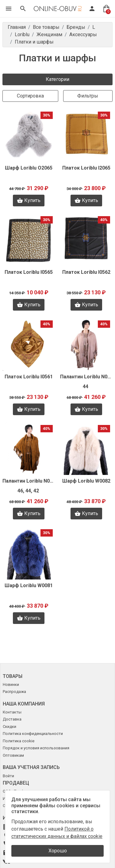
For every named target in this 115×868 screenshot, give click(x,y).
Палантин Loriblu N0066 (86, 377)
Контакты (12, 712)
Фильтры (88, 96)
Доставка (12, 719)
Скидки (10, 727)
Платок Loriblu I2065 (86, 168)
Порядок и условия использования (36, 748)
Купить (29, 201)
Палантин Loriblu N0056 (29, 481)
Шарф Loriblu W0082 (86, 481)
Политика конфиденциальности (33, 734)
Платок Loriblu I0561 (29, 377)
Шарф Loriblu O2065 (29, 168)
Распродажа (14, 692)
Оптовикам (13, 755)
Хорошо (58, 851)
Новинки (11, 684)
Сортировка (30, 96)
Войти (8, 776)
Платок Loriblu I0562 (86, 272)
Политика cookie (19, 741)
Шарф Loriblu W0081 (29, 585)
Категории (57, 79)
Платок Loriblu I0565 (29, 272)
